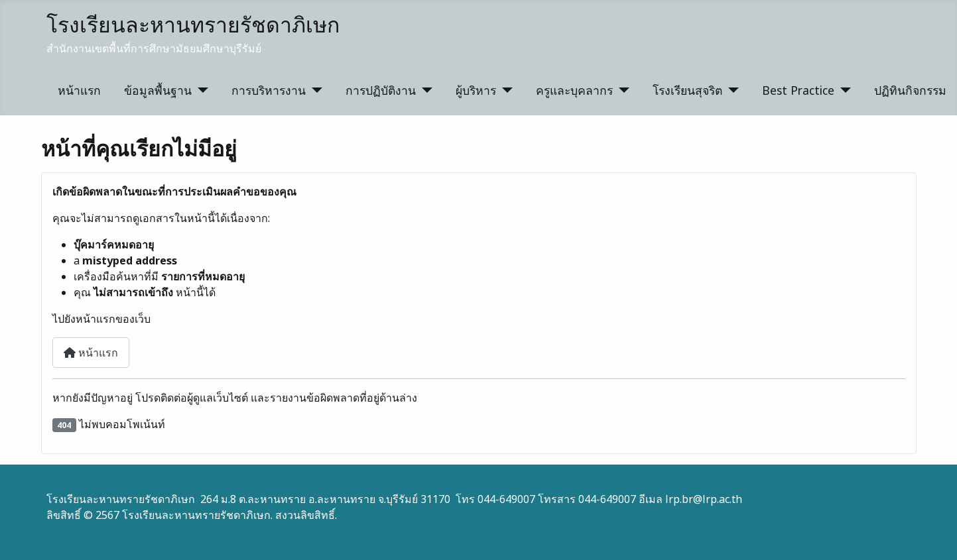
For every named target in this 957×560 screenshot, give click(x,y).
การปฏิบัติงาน (381, 90)
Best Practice (798, 90)
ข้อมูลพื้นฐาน (158, 90)
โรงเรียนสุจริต (687, 90)
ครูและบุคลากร (574, 90)
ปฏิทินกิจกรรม (910, 90)
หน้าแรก (79, 90)
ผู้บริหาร (476, 90)
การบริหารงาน (269, 90)
